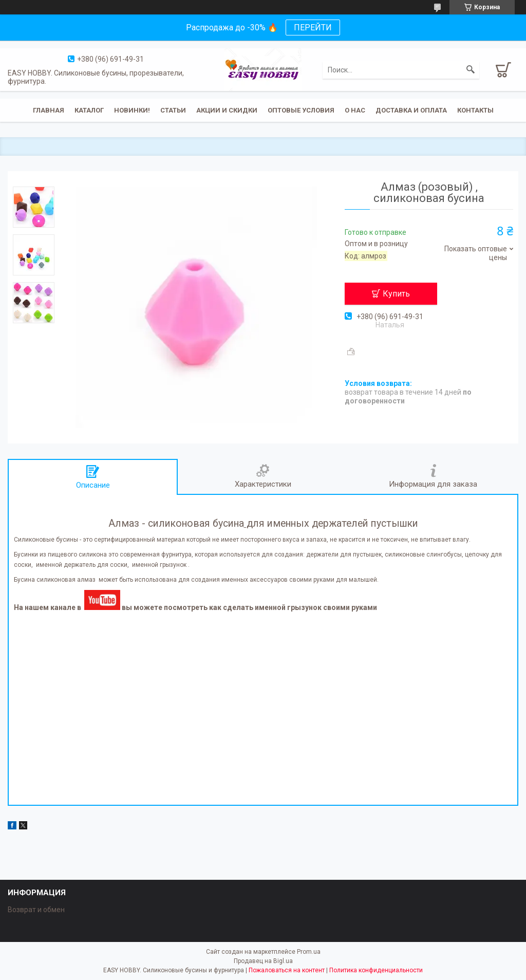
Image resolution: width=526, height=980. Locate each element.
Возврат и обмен (36, 910)
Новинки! (132, 110)
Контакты (475, 110)
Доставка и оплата (411, 110)
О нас (355, 110)
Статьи (173, 110)
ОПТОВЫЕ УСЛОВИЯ (301, 110)
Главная (49, 110)
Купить (396, 294)
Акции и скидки (227, 110)
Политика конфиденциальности (376, 970)
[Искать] (471, 70)
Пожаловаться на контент (287, 970)
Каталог (89, 110)
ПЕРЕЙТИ (313, 27)
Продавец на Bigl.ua (263, 961)
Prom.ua (309, 952)
